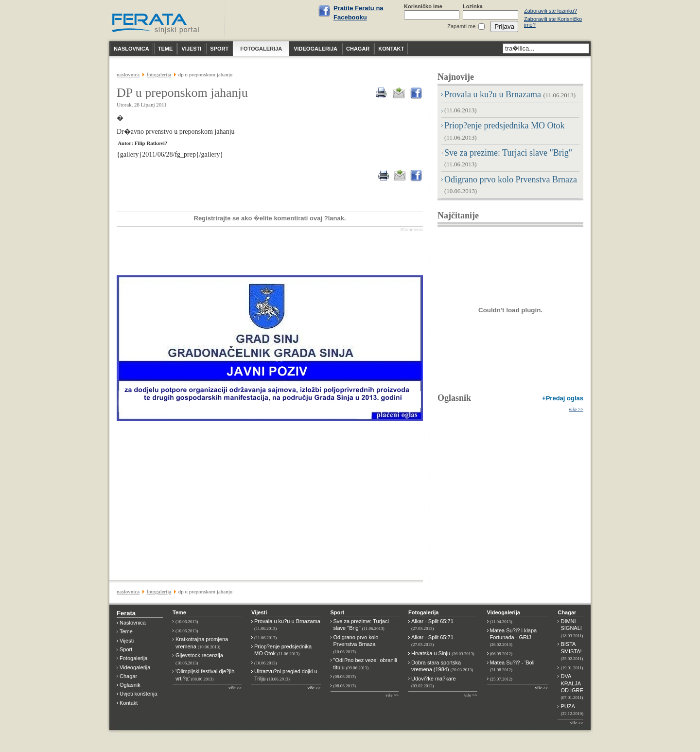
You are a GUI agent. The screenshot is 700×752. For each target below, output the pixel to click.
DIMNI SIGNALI (572, 628)
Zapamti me (461, 26)
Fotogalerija (133, 658)
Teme (126, 631)
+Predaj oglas (563, 398)
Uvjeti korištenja (139, 694)
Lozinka (473, 6)
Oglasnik (454, 398)
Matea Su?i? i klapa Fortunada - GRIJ (514, 637)
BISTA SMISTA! (572, 651)
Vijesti (127, 641)
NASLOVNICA (128, 74)
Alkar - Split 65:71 (432, 625)
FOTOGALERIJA (159, 74)
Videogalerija (135, 667)
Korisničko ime (423, 6)
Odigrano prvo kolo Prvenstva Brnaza (356, 644)
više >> (576, 409)
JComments (411, 230)
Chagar (128, 676)
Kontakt (129, 703)
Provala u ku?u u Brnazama (510, 94)
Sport (126, 649)
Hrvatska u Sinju (443, 653)
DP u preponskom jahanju (182, 93)
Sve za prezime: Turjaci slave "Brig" (361, 625)
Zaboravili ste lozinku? (551, 11)
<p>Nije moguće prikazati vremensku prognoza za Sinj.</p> (268, 20)
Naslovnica (133, 623)
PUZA (572, 710)
